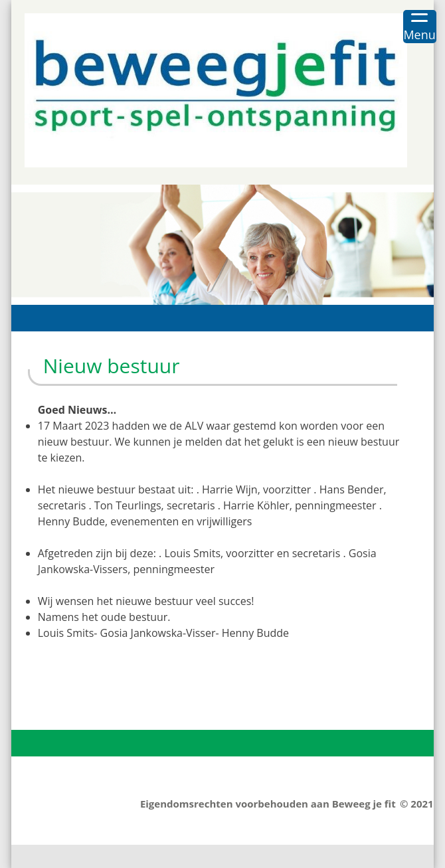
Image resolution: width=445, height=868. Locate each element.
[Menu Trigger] (420, 27)
